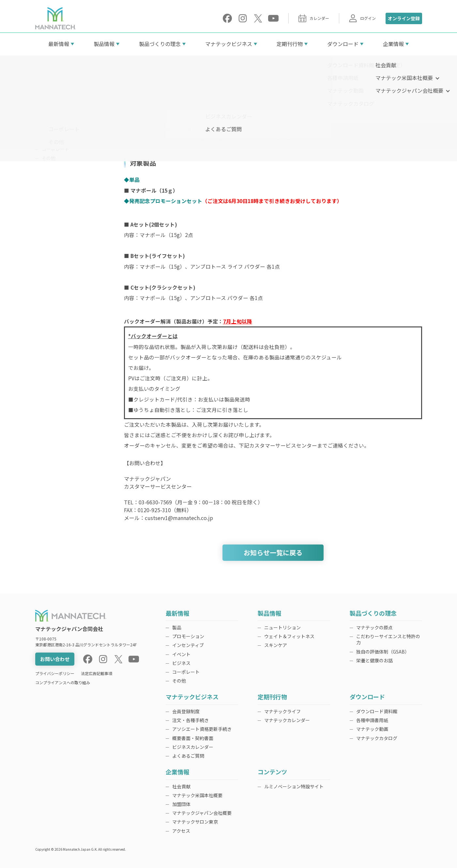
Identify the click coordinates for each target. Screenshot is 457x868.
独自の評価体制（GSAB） (383, 652)
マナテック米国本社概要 (197, 795)
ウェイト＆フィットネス (289, 636)
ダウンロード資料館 (377, 711)
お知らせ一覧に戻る (273, 552)
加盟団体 (181, 804)
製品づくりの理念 (160, 44)
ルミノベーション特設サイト (294, 786)
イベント (51, 131)
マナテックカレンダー (287, 720)
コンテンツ (272, 772)
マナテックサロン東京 (195, 822)
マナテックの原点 (374, 627)
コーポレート (55, 149)
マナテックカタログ (377, 738)
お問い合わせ (55, 659)
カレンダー (314, 18)
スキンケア (276, 645)
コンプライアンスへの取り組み (63, 682)
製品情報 (104, 44)
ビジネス (51, 140)
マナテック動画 (372, 729)
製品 (46, 104)
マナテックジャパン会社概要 (202, 813)
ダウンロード (343, 44)
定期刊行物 (290, 44)
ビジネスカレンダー (193, 747)
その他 (49, 158)
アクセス (181, 831)
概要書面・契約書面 (193, 738)
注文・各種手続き (190, 720)
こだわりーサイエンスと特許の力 (388, 639)
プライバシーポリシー (55, 673)
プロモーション (58, 113)
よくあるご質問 (188, 756)
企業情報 (393, 44)
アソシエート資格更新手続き (202, 729)
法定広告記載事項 (97, 673)
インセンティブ (58, 122)
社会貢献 (181, 786)
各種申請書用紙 (372, 720)
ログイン (362, 18)
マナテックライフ (282, 711)
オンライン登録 (404, 18)
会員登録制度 (186, 711)
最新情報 (59, 44)
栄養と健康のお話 (374, 660)
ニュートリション (282, 627)
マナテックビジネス (229, 44)
